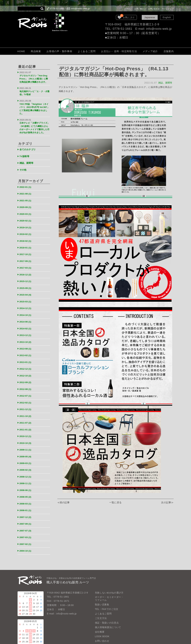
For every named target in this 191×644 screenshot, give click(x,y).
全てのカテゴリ (28, 146)
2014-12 (26, 300)
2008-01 (26, 496)
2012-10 (26, 365)
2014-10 (26, 307)
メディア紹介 (150, 51)
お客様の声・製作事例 (59, 51)
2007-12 (26, 503)
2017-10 (26, 248)
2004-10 (26, 535)
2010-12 (26, 424)
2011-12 (26, 398)
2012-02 (26, 392)
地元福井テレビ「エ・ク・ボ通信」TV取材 (34, 91)
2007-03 (26, 522)
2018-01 (26, 242)
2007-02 (26, 529)
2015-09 (26, 281)
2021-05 (26, 196)
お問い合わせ (154, 9)
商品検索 (36, 51)
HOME (21, 51)
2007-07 (26, 516)
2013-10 (26, 333)
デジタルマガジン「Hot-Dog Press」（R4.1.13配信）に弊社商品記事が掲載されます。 (35, 78)
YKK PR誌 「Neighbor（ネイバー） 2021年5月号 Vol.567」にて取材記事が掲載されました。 (35, 105)
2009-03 (26, 450)
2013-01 (26, 352)
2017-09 (26, 254)
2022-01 (26, 183)
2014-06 (26, 313)
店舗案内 (169, 51)
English (167, 17)
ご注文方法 (101, 602)
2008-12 (26, 463)
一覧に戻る (115, 503)
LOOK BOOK (102, 620)
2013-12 (26, 326)
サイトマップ (168, 9)
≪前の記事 (64, 503)
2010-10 (26, 431)
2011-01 (26, 418)
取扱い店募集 (102, 589)
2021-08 (26, 189)
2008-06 (26, 477)
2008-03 (26, 490)
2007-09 (26, 509)
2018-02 (26, 235)
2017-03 (26, 261)
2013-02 (26, 346)
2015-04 (26, 287)
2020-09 (26, 202)
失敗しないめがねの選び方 (109, 577)
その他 (23, 166)
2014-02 (26, 320)
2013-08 (26, 339)
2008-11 (26, 470)
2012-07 (26, 385)
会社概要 (100, 616)
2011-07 (26, 411)
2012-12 (26, 359)
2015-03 (26, 294)
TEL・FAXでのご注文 (107, 593)
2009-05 (26, 444)
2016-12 (26, 268)
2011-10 (26, 405)
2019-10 (26, 222)
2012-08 (26, 379)
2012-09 (26, 372)
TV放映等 (25, 153)
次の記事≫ (167, 503)
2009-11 (26, 437)
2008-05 (26, 483)
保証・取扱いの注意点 (107, 607)
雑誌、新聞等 (165, 83)
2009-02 (26, 457)
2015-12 (26, 274)
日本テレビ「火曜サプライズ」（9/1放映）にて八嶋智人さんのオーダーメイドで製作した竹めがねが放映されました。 (35, 124)
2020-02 (26, 215)
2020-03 (26, 209)
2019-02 (26, 228)
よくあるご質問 (87, 51)
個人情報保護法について (108, 612)
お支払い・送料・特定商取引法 (119, 51)
